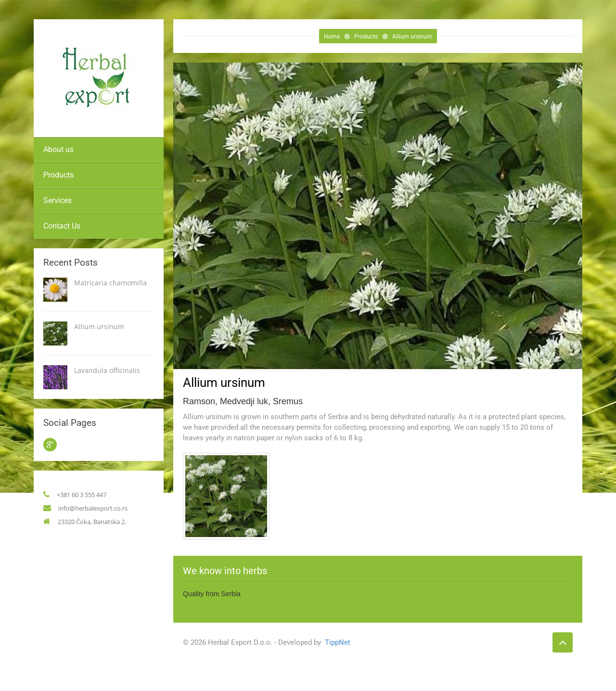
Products (58, 175)
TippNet (335, 642)
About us (58, 149)
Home (331, 37)
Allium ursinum (99, 326)
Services (58, 200)
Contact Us (62, 226)
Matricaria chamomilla (110, 283)
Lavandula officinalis (107, 370)
